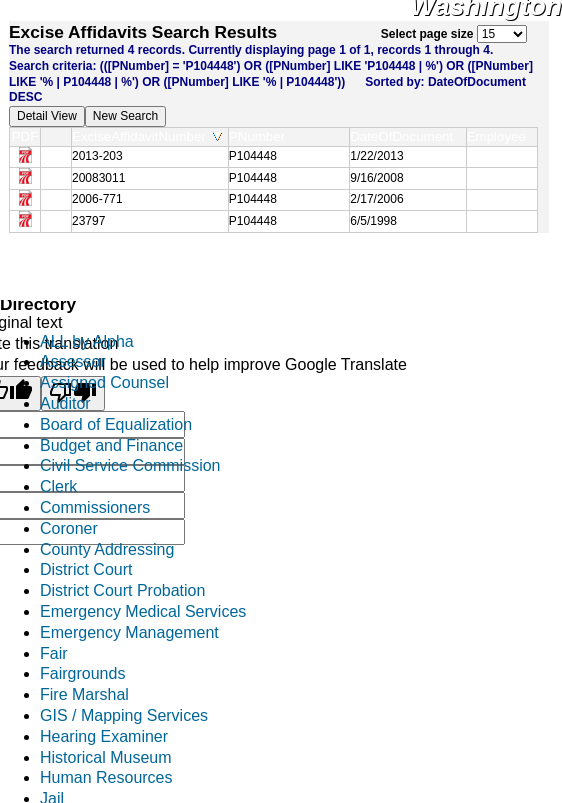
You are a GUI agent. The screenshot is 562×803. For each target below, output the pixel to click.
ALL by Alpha (87, 341)
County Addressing (107, 549)
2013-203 (97, 156)
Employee (501, 136)
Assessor (73, 361)
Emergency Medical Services (143, 611)
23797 (88, 221)
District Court (86, 569)
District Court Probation (122, 590)
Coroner (69, 528)
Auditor (65, 403)
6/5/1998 (373, 221)
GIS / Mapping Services (124, 715)
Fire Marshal (84, 694)
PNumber (261, 136)
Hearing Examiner (104, 736)
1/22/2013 (376, 156)
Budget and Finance (111, 445)
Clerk (58, 486)
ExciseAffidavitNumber (147, 136)
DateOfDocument (405, 136)
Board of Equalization (116, 424)
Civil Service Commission (130, 465)
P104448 (253, 156)
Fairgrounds (82, 673)
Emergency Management (129, 632)
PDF (25, 136)
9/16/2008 (376, 178)
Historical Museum (106, 757)
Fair (54, 653)
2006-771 (97, 199)
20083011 (98, 178)
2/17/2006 (376, 199)
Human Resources (106, 777)
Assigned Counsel (104, 382)
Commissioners (95, 507)
